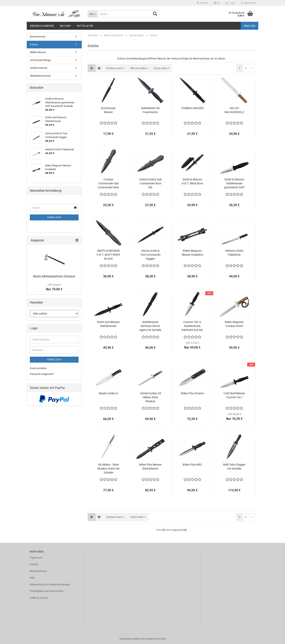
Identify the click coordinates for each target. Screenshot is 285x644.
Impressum (36, 558)
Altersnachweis (38, 571)
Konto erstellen (38, 368)
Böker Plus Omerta (192, 393)
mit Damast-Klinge (40, 60)
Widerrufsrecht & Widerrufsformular (50, 584)
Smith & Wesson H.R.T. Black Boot (192, 181)
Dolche (34, 44)
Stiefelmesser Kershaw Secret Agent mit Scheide (150, 326)
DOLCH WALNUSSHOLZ (234, 110)
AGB (32, 578)
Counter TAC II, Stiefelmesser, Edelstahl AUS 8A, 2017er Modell (192, 326)
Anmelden (54, 217)
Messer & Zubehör (42, 26)
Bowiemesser (38, 37)
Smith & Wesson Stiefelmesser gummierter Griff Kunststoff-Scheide (234, 184)
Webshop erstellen (130, 639)
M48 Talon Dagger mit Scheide (234, 467)
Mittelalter (85, 26)
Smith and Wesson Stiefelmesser (108, 324)
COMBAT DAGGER (192, 108)
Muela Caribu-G (108, 393)
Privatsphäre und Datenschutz (47, 591)
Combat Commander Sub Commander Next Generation (108, 184)
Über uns (249, 26)
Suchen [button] (202, 3)
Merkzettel (248, 3)
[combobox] (115, 68)
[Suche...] (93, 14)
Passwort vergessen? (42, 374)
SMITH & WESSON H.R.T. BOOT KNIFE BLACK (108, 255)
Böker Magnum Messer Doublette (192, 253)
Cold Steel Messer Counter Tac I (234, 395)
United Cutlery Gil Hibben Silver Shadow (150, 397)
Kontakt (34, 564)
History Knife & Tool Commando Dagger (150, 255)
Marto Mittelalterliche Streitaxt (54, 276)
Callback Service (39, 598)
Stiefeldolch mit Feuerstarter (150, 110)
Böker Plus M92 (192, 465)
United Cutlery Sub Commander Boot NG (150, 183)
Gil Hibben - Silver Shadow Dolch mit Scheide (108, 469)
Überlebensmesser (40, 76)
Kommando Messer (108, 110)
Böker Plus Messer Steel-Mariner (150, 467)
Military (65, 26)
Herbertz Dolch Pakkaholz (234, 253)
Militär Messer (38, 52)
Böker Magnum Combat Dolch (234, 324)
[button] (217, 3)
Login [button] (230, 3)
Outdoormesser (39, 68)
